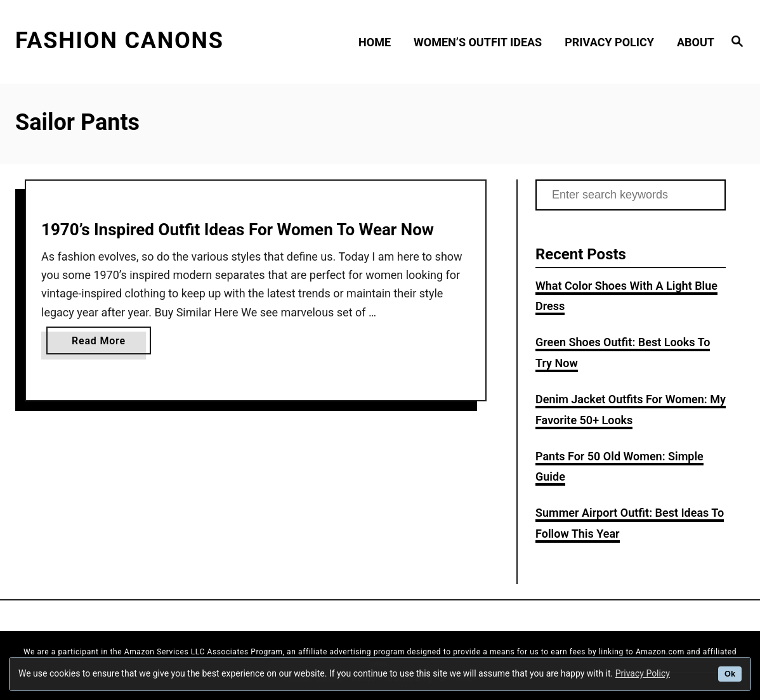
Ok (730, 674)
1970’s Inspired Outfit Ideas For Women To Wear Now (238, 230)
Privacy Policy (643, 673)
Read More (103, 343)
